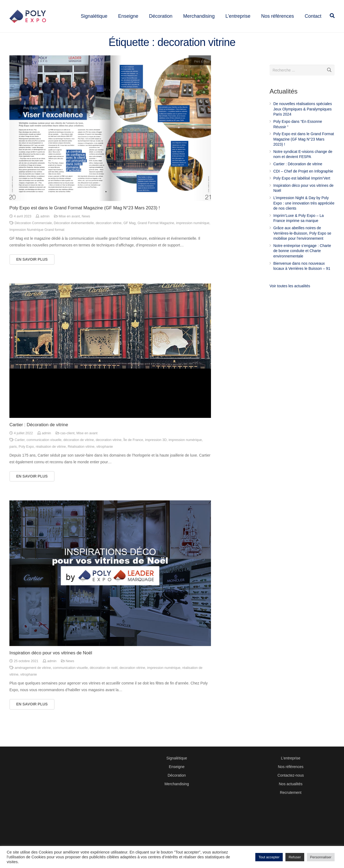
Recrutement (291, 792)
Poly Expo (26, 459)
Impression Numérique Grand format (37, 242)
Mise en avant (69, 229)
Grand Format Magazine (156, 236)
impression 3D (156, 452)
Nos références (291, 767)
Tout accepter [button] (269, 857)
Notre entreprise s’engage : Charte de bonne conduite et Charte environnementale (302, 263)
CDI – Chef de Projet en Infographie (303, 184)
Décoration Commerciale (33, 236)
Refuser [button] (295, 857)
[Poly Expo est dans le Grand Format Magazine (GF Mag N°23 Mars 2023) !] (110, 141)
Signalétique (177, 758)
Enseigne (177, 767)
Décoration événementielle (74, 236)
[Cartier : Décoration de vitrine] (110, 363)
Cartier (20, 452)
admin (45, 229)
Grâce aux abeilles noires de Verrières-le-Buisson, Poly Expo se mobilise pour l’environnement (302, 246)
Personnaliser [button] (321, 857)
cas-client (67, 446)
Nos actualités (291, 784)
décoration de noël (104, 680)
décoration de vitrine (79, 452)
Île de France (133, 452)
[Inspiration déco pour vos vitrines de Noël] (110, 586)
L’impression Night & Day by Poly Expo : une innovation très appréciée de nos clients (304, 216)
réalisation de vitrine (51, 459)
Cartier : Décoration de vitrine (39, 437)
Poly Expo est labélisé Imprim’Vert (302, 191)
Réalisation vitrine (81, 459)
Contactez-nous (291, 775)
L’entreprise (291, 758)
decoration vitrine (109, 236)
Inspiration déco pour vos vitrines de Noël (51, 666)
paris (13, 459)
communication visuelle (44, 452)
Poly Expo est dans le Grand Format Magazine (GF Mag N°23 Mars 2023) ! (85, 220)
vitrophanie (105, 459)
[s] (302, 83)
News (86, 229)
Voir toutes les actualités (290, 298)
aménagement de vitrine (33, 680)
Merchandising (177, 784)
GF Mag (130, 236)
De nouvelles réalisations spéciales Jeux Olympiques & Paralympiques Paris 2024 (303, 122)
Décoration (177, 775)
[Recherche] (329, 83)
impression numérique (193, 236)
